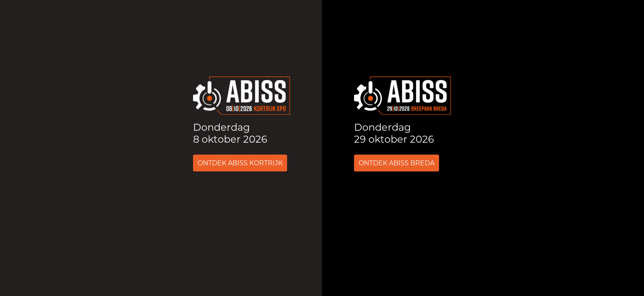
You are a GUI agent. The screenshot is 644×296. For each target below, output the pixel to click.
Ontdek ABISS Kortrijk (240, 163)
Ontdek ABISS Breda (397, 163)
